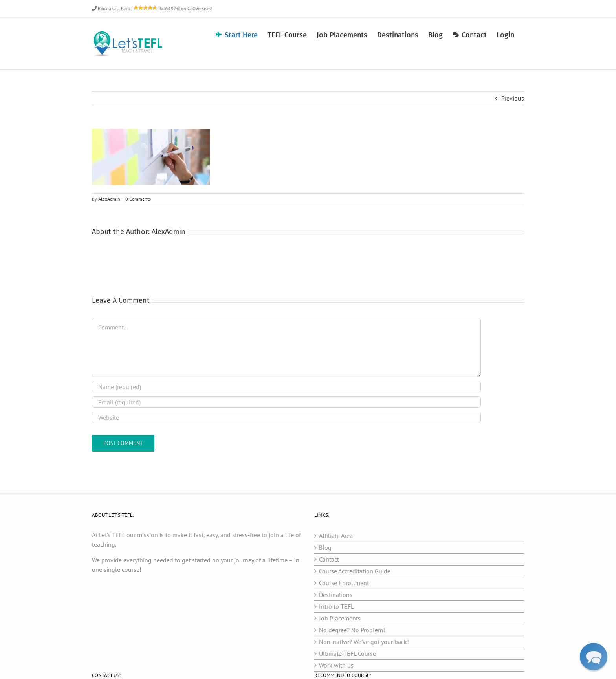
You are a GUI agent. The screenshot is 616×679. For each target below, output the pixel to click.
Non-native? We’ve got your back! (364, 642)
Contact (329, 559)
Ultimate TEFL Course (347, 653)
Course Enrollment (344, 583)
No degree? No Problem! (352, 630)
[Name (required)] (286, 387)
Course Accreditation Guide (355, 571)
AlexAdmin (109, 199)
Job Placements (340, 618)
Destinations (336, 595)
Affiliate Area (336, 536)
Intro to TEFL (336, 606)
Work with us (336, 665)
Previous (513, 98)
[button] (594, 657)
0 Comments (138, 199)
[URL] (286, 417)
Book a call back (111, 8)
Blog (325, 547)
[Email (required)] (286, 402)
